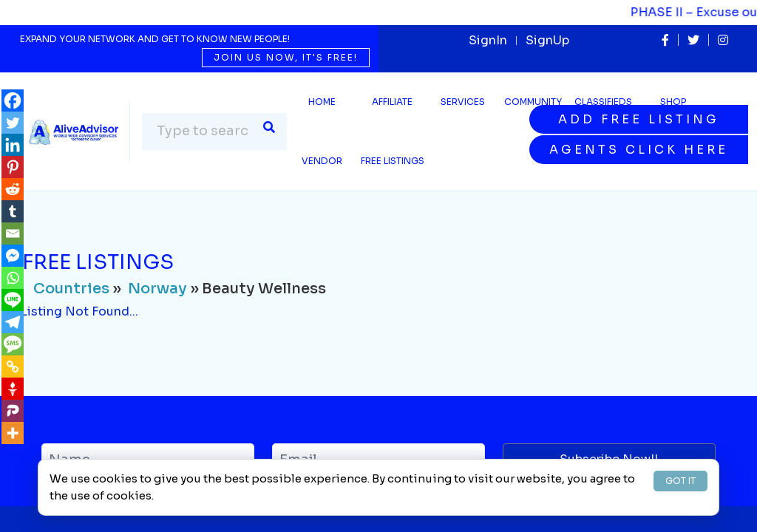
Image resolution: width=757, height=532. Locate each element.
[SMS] (13, 344)
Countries (71, 289)
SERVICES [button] (463, 102)
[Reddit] (13, 189)
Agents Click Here (639, 150)
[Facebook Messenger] (13, 256)
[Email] (13, 233)
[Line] (13, 300)
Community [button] (533, 102)
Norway (157, 289)
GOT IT (680, 481)
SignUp (547, 40)
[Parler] (13, 411)
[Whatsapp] (13, 278)
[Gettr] (13, 389)
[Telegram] (13, 322)
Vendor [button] (322, 161)
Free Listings (393, 161)
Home (322, 102)
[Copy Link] (13, 366)
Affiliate (392, 102)
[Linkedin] (13, 145)
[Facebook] (13, 100)
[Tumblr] (13, 211)
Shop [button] (673, 102)
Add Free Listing (639, 119)
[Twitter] (13, 123)
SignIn (488, 40)
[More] (13, 433)
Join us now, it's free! (286, 57)
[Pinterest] (13, 167)
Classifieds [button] (603, 102)
